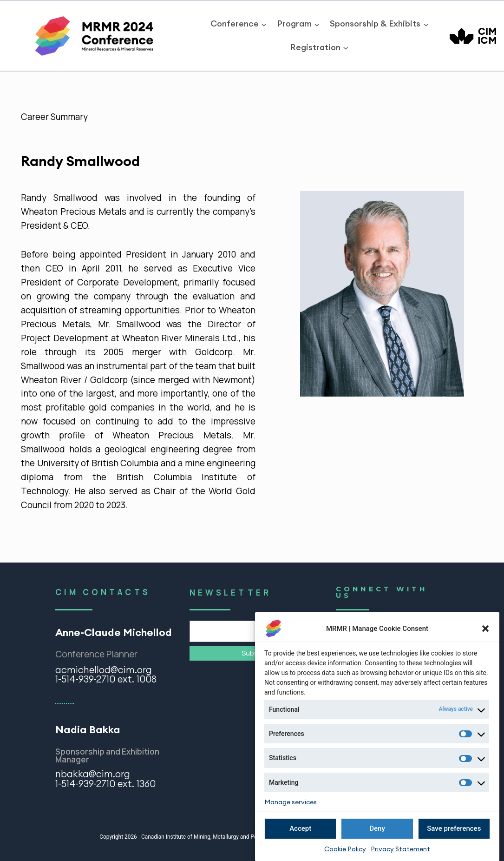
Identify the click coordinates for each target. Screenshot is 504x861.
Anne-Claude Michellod (114, 632)
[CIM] (473, 36)
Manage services (291, 803)
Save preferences (454, 829)
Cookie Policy (345, 850)
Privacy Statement (400, 850)
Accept (300, 829)
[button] (485, 629)
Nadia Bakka (88, 729)
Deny (377, 829)
